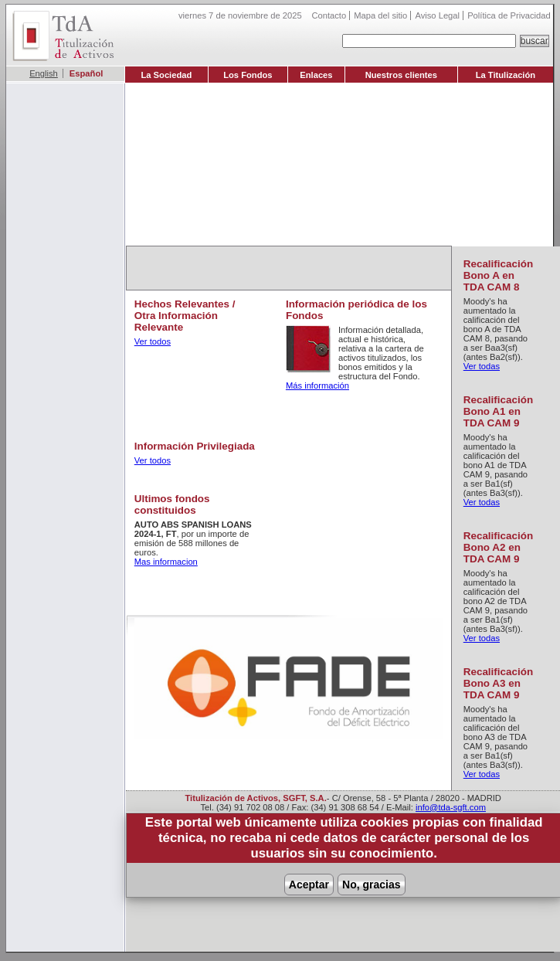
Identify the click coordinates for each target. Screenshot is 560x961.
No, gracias (371, 885)
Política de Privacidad (509, 15)
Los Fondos (248, 75)
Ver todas (482, 366)
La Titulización (506, 75)
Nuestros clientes (401, 75)
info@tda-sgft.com (451, 807)
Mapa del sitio (380, 15)
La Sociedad (166, 75)
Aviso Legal (437, 15)
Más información (317, 385)
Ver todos (153, 341)
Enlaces (316, 75)
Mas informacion (166, 562)
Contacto (329, 15)
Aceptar (309, 885)
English (44, 73)
